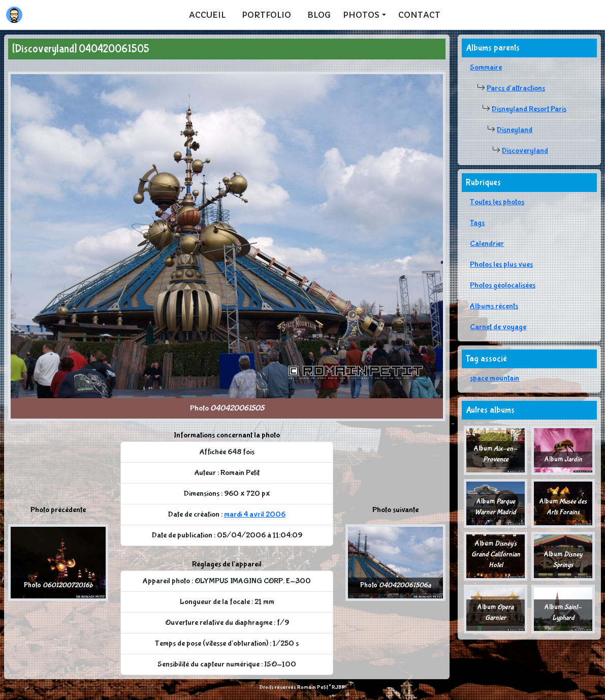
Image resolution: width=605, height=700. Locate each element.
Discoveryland (525, 151)
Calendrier (487, 244)
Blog (319, 15)
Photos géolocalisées (503, 285)
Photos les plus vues (501, 264)
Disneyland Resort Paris (529, 109)
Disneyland (515, 130)
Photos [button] (361, 15)
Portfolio (266, 15)
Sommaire (486, 67)
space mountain (495, 378)
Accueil (207, 15)
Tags (477, 223)
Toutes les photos (497, 202)
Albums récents (494, 306)
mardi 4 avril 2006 (255, 514)
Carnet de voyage (498, 327)
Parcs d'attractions (516, 88)
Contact (419, 15)
